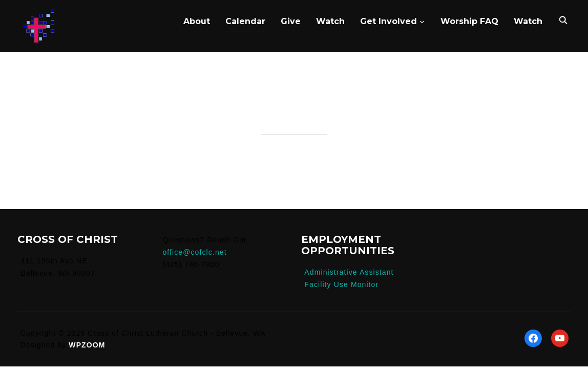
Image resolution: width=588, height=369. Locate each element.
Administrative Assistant (349, 272)
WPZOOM (87, 345)
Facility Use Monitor (341, 284)
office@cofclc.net (194, 252)
